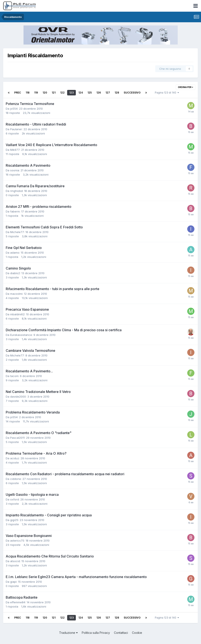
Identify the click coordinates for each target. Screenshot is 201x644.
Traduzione (68, 633)
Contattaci (121, 633)
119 (36, 93)
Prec (18, 93)
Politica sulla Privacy (96, 633)
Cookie (137, 633)
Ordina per (186, 87)
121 (54, 93)
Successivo (132, 93)
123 (71, 93)
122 (62, 93)
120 (45, 93)
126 (99, 93)
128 (117, 93)
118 (28, 93)
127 (108, 93)
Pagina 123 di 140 (167, 93)
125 (90, 93)
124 (81, 93)
